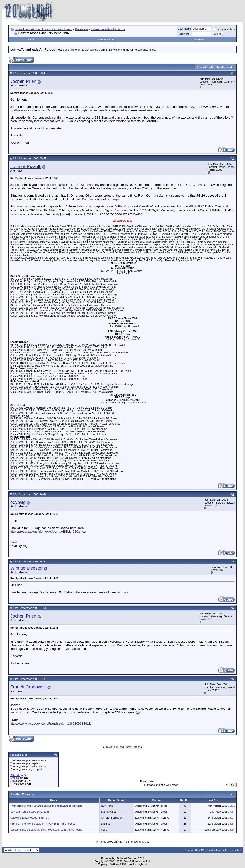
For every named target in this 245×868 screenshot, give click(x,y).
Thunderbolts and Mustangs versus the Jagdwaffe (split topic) (46, 806)
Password (184, 34)
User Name (184, 29)
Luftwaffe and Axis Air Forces (108, 29)
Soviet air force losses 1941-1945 (30, 812)
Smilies (14, 778)
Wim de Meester (27, 568)
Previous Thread (114, 747)
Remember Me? (224, 29)
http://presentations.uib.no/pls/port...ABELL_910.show (48, 531)
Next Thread (133, 747)
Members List (107, 40)
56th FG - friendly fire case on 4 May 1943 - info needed (43, 824)
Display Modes (226, 67)
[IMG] (14, 781)
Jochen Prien (23, 81)
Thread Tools (205, 67)
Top (239, 850)
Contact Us (191, 850)
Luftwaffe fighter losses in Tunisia (30, 818)
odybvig (18, 502)
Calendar (198, 40)
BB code (15, 775)
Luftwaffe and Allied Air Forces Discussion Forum (43, 29)
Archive (229, 850)
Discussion (81, 29)
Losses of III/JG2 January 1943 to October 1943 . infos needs (46, 830)
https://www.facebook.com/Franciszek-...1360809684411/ (51, 723)
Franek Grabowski (28, 687)
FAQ (31, 40)
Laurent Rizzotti (26, 167)
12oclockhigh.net (212, 850)
